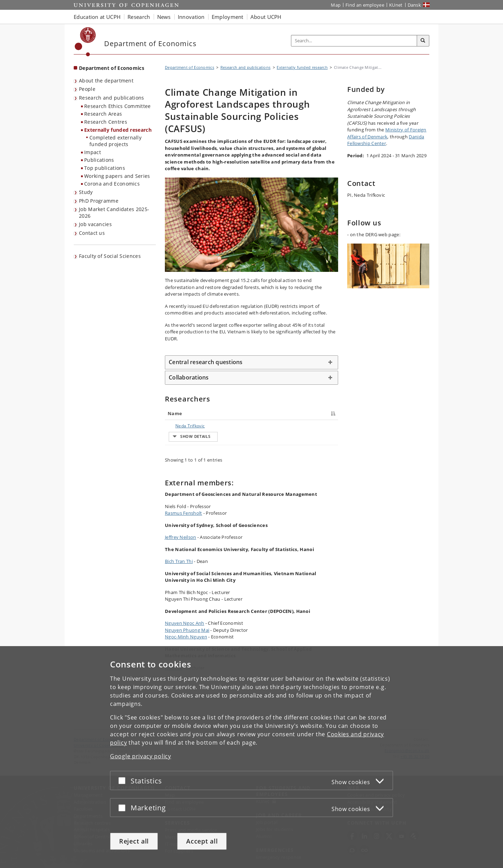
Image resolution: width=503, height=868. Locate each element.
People (87, 89)
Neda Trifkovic (183, 426)
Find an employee (365, 5)
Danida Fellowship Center (386, 140)
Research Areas (103, 114)
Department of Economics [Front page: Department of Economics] (112, 68)
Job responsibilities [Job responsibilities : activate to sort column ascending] (261, 413)
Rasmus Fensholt (184, 544)
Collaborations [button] (189, 377)
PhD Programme (99, 201)
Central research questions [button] (206, 362)
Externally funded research (118, 130)
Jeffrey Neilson (181, 568)
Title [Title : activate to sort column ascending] (217, 413)
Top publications (105, 168)
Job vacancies (95, 224)
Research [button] (139, 17)
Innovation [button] (191, 17)
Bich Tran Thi (179, 592)
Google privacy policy (141, 756)
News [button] (164, 17)
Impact (93, 152)
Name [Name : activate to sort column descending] (175, 413)
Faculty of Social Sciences (110, 256)
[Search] (423, 41)
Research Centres (106, 122)
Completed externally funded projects (115, 141)
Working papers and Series (117, 176)
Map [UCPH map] (336, 5)
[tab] (251, 362)
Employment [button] (228, 17)
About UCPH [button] (266, 17)
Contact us (92, 233)
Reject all (134, 841)
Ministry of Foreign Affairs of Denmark (387, 133)
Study (86, 192)
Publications (99, 160)
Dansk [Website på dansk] (414, 5)
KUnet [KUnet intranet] (396, 5)
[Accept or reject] (124, 780)
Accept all (202, 841)
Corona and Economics (112, 184)
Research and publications (112, 98)
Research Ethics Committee (118, 106)
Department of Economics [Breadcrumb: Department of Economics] (189, 67)
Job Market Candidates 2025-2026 (114, 212)
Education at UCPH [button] (97, 17)
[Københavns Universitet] (85, 42)
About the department (106, 81)
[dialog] (251, 757)
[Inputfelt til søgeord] (354, 41)
